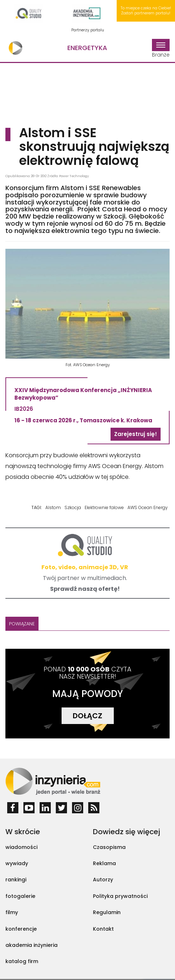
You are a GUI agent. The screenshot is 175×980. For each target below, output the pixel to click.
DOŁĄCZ (87, 716)
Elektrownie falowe (104, 507)
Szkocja (73, 507)
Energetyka (87, 48)
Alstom (53, 507)
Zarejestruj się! (136, 434)
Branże (161, 49)
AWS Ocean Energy (148, 507)
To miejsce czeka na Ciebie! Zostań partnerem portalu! (146, 11)
